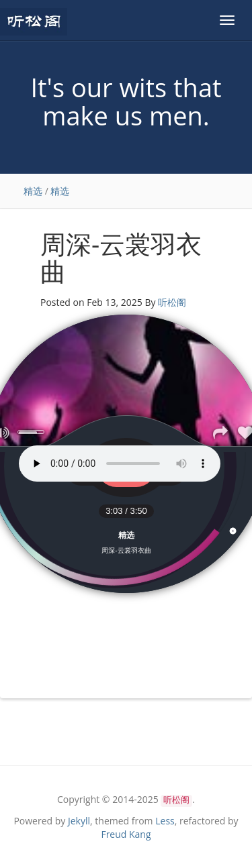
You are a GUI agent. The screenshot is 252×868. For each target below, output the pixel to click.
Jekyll (79, 821)
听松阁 (172, 302)
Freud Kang (126, 834)
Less (165, 821)
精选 (33, 191)
